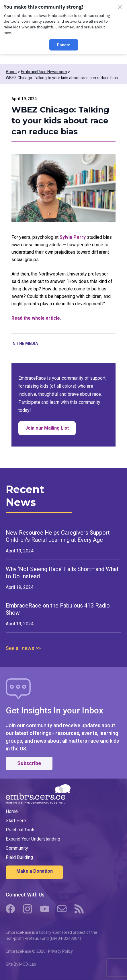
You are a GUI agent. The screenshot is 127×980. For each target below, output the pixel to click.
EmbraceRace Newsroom (44, 72)
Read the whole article (36, 318)
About (11, 72)
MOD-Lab (28, 964)
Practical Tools (21, 830)
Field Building (19, 857)
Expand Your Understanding (33, 839)
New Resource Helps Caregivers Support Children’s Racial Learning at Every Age (58, 536)
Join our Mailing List (50, 430)
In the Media (25, 344)
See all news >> (23, 648)
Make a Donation (35, 871)
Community (17, 848)
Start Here (16, 821)
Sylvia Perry (73, 237)
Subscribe (29, 763)
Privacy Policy (60, 951)
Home (12, 811)
